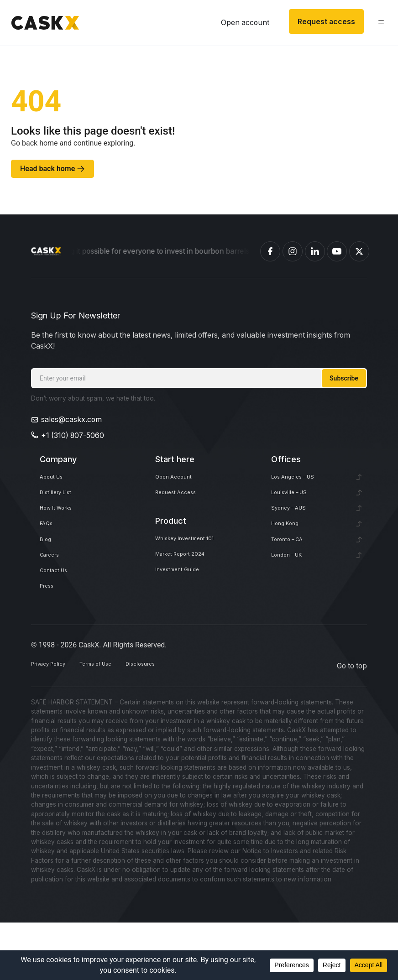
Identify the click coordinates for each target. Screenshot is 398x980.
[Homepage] (46, 251)
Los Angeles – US (301, 480)
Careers (53, 594)
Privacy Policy (55, 723)
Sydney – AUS (296, 526)
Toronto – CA (293, 571)
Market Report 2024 (189, 579)
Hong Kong (290, 549)
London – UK (293, 594)
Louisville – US (296, 503)
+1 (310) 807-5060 (73, 435)
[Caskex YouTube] (337, 251)
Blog (47, 571)
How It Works (63, 526)
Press (49, 640)
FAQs (49, 549)
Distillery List (61, 503)
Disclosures (185, 723)
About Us (56, 480)
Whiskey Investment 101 (196, 556)
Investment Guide (185, 602)
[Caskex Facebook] (270, 251)
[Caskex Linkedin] (315, 251)
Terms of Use (122, 723)
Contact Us (59, 617)
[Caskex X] (359, 251)
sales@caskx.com (71, 420)
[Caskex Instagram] (293, 251)
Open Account (180, 480)
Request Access (182, 503)
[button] (377, 24)
